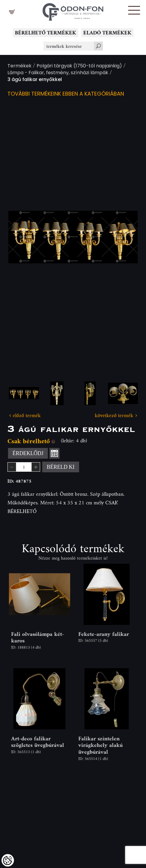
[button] (134, 10)
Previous (22, 237)
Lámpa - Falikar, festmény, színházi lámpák (58, 73)
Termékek (19, 66)
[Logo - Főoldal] (73, 10)
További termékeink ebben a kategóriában (66, 94)
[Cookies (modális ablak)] (8, 860)
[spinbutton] (24, 467)
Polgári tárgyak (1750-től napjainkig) (79, 66)
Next (124, 237)
